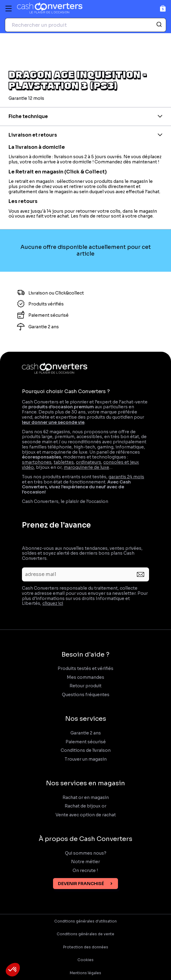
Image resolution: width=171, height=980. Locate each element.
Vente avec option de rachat (86, 815)
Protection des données (86, 947)
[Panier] (163, 8)
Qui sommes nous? (86, 853)
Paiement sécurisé (86, 742)
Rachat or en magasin (86, 798)
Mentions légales (85, 973)
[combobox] (85, 25)
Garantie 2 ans (86, 733)
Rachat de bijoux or (85, 806)
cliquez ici (53, 603)
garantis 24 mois (126, 477)
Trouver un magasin (86, 759)
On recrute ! (86, 871)
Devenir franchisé (81, 884)
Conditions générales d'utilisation (85, 921)
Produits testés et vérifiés (85, 669)
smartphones (37, 462)
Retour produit (85, 686)
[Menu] (9, 9)
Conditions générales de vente (85, 934)
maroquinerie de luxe (86, 467)
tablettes (64, 462)
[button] (13, 970)
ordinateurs (89, 462)
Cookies (85, 960)
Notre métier (85, 862)
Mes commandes (85, 677)
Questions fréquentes (86, 695)
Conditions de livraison (86, 750)
